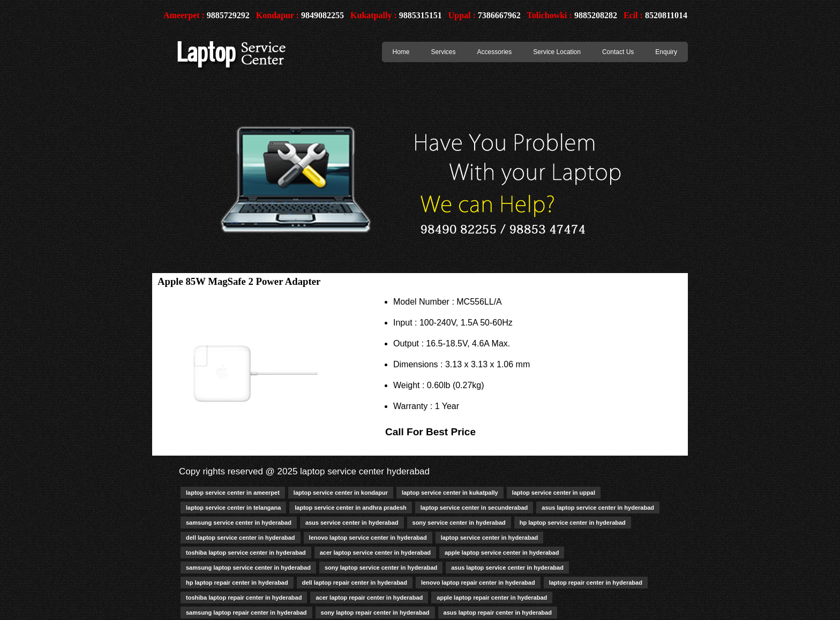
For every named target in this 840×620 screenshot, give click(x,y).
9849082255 (322, 15)
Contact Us (618, 52)
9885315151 (421, 15)
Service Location (557, 52)
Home (401, 52)
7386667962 (499, 15)
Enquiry (666, 52)
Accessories (495, 52)
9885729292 (228, 15)
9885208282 (596, 15)
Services (444, 52)
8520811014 (666, 15)
